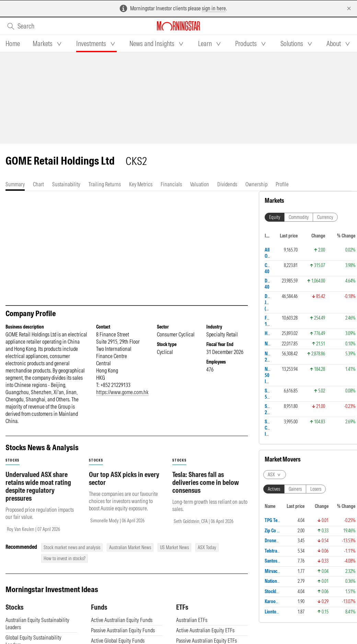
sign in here (214, 8)
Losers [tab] (316, 489)
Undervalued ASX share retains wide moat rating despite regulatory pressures (38, 486)
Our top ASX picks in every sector (124, 478)
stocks (13, 460)
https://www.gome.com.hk (122, 392)
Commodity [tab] (299, 217)
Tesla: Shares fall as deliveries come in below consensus (206, 482)
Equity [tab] (275, 217)
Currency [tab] (325, 217)
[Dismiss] (349, 8)
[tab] (13, 44)
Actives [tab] (274, 489)
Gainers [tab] (295, 489)
